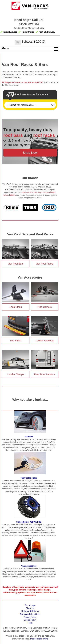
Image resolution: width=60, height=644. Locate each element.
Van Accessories (29, 566)
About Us (30, 608)
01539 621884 (29, 24)
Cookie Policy (30, 620)
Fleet (30, 623)
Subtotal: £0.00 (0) (34, 42)
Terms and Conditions (30, 614)
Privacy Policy (30, 617)
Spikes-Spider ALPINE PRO (29, 522)
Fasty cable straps (29, 478)
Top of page (30, 605)
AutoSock (29, 437)
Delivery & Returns (30, 611)
